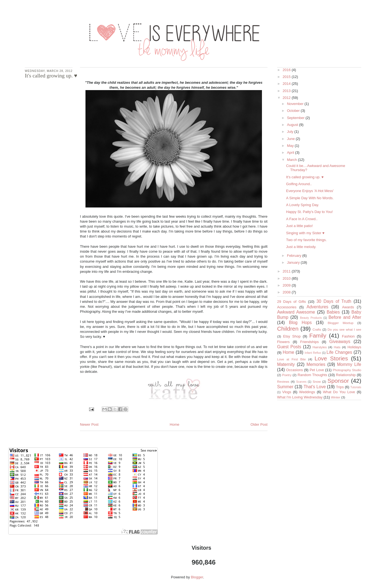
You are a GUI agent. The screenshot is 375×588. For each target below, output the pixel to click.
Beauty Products (311, 318)
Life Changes (339, 352)
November (296, 104)
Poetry (287, 375)
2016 (287, 70)
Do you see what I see (344, 329)
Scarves (301, 382)
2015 (287, 77)
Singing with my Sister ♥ (305, 233)
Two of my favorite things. (306, 240)
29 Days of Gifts (291, 302)
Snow (317, 381)
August (293, 125)
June (291, 139)
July (291, 132)
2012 (287, 98)
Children (288, 329)
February (295, 256)
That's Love (315, 387)
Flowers (283, 342)
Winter (336, 397)
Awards (348, 307)
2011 (287, 271)
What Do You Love (339, 392)
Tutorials (356, 387)
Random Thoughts (312, 375)
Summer (285, 387)
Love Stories (331, 358)
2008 (287, 292)
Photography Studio (347, 370)
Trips (340, 387)
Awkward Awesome (296, 312)
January (294, 262)
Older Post (259, 424)
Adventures (318, 307)
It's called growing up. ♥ (305, 177)
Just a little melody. (301, 247)
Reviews (283, 381)
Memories (316, 364)
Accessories (287, 307)
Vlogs (287, 392)
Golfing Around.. (299, 184)
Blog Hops (300, 323)
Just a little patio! (299, 226)
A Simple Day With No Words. (310, 198)
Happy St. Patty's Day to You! (309, 212)
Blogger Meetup (340, 323)
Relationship (346, 375)
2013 (287, 91)
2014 (287, 84)
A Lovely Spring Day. (302, 205)
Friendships (310, 342)
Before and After (345, 317)
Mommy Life (349, 364)
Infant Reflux (313, 353)
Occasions (295, 370)
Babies (333, 312)
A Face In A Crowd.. (302, 219)
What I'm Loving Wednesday (300, 397)
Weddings (307, 392)
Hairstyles (320, 347)
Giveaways (340, 342)
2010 (287, 278)
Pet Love (317, 370)
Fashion (348, 336)
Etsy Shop (292, 336)
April (291, 153)
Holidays (354, 347)
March (293, 160)
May (291, 146)
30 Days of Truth (334, 301)
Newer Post (89, 424)
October (294, 111)
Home (175, 424)
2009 (287, 285)
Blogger (197, 577)
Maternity (286, 364)
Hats (337, 347)
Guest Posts (289, 347)
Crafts (317, 329)
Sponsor (338, 381)
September (296, 118)
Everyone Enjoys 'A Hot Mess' (310, 191)
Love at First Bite (291, 359)
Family (318, 335)
